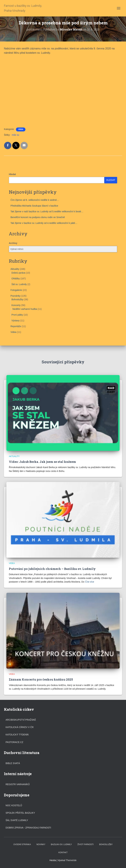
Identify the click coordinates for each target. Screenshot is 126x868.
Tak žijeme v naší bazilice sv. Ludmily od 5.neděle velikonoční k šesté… (47, 211)
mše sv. (16, 135)
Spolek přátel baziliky (20, 813)
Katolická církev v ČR (20, 727)
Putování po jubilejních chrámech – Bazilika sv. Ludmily (52, 569)
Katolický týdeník (17, 735)
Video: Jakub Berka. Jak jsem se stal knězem (42, 462)
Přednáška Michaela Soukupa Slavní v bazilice (34, 206)
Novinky (41, 844)
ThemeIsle (71, 860)
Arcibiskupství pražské (21, 720)
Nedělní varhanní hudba (25, 309)
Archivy (13, 243)
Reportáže (16, 326)
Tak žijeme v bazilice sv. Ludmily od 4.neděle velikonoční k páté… (44, 223)
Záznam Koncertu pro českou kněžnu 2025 (41, 679)
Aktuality (15, 269)
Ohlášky (16, 279)
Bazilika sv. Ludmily (61, 844)
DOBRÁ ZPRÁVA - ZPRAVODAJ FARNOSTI (28, 828)
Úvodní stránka (22, 844)
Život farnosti (85, 844)
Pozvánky (16, 296)
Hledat (12, 174)
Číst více (90, 582)
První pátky (17, 315)
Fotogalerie (16, 290)
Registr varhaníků (18, 784)
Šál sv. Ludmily (19, 284)
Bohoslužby (17, 299)
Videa (21, 129)
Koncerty (16, 305)
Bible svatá (13, 763)
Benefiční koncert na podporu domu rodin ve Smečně (38, 217)
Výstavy (16, 321)
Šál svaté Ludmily (17, 820)
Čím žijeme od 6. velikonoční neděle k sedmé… (35, 200)
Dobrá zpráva (18, 273)
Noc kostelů (14, 805)
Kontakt (63, 853)
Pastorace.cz (14, 742)
